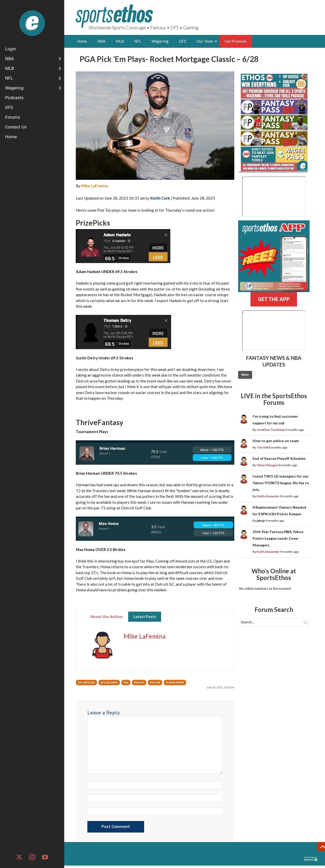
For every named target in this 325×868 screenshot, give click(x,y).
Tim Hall (262, 447)
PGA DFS (139, 683)
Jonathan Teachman (271, 430)
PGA (126, 683)
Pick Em (155, 683)
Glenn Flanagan (267, 465)
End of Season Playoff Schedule (279, 458)
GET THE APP (274, 299)
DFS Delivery (109, 683)
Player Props (175, 683)
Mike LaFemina (95, 186)
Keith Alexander (268, 496)
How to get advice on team (276, 441)
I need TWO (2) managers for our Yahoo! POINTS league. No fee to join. (281, 483)
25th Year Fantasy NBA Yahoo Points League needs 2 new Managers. (278, 538)
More (245, 375)
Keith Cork (160, 198)
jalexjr (261, 521)
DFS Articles (86, 683)
